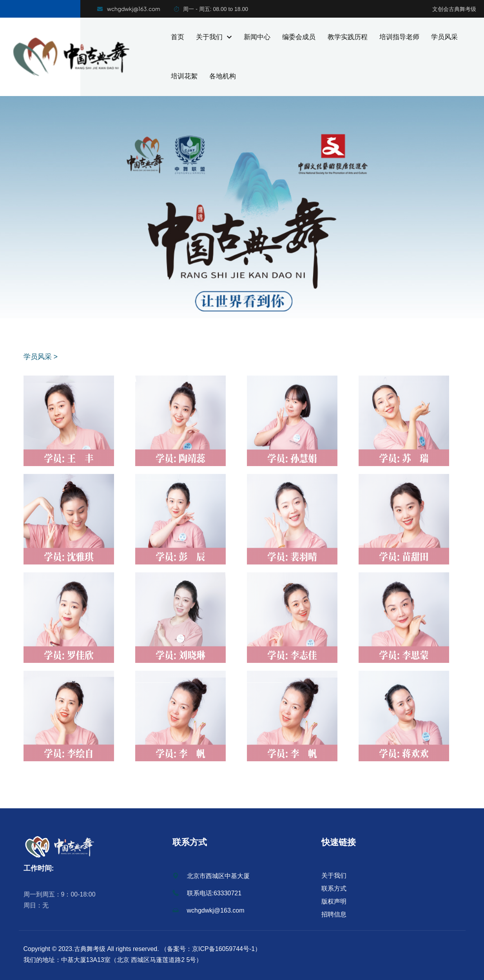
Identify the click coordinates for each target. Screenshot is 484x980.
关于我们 (214, 37)
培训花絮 (184, 76)
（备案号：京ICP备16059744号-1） (210, 949)
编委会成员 (299, 37)
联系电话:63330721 (207, 893)
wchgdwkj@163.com (208, 911)
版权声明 (334, 901)
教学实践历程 (348, 37)
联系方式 (334, 888)
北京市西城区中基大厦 (211, 876)
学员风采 (444, 37)
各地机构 (223, 76)
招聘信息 (334, 914)
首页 (178, 37)
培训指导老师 (399, 37)
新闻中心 (257, 37)
